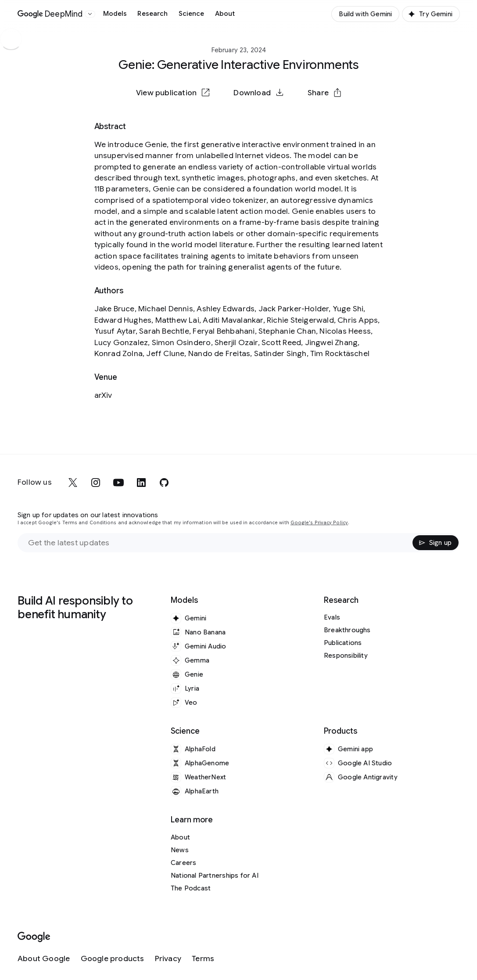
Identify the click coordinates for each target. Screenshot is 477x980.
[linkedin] (141, 483)
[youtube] (118, 483)
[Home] (50, 14)
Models (115, 14)
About (225, 14)
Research (152, 14)
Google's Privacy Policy (319, 523)
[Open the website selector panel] (90, 14)
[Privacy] (168, 959)
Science (192, 14)
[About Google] (44, 959)
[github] (164, 483)
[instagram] (96, 483)
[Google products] (113, 959)
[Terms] (203, 959)
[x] (73, 483)
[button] (324, 93)
